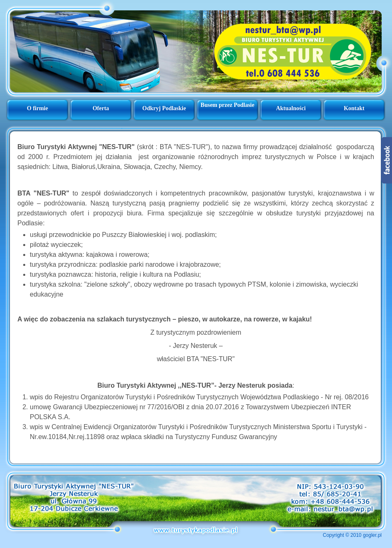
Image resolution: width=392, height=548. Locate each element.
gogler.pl (372, 535)
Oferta (101, 108)
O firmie (37, 108)
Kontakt (354, 108)
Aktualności (291, 108)
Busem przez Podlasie (228, 105)
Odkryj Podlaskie (164, 108)
